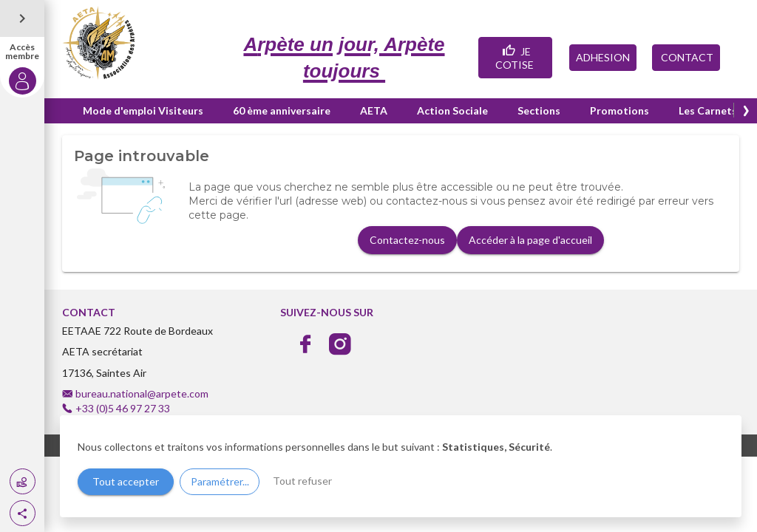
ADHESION (603, 57)
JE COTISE (516, 57)
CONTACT (686, 57)
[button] (23, 513)
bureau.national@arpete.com (142, 393)
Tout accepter (126, 481)
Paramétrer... (220, 481)
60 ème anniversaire (282, 110)
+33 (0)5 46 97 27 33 (123, 408)
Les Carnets (708, 110)
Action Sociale (452, 110)
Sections (539, 110)
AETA (374, 110)
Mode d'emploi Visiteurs (143, 110)
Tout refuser (302, 481)
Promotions (619, 110)
